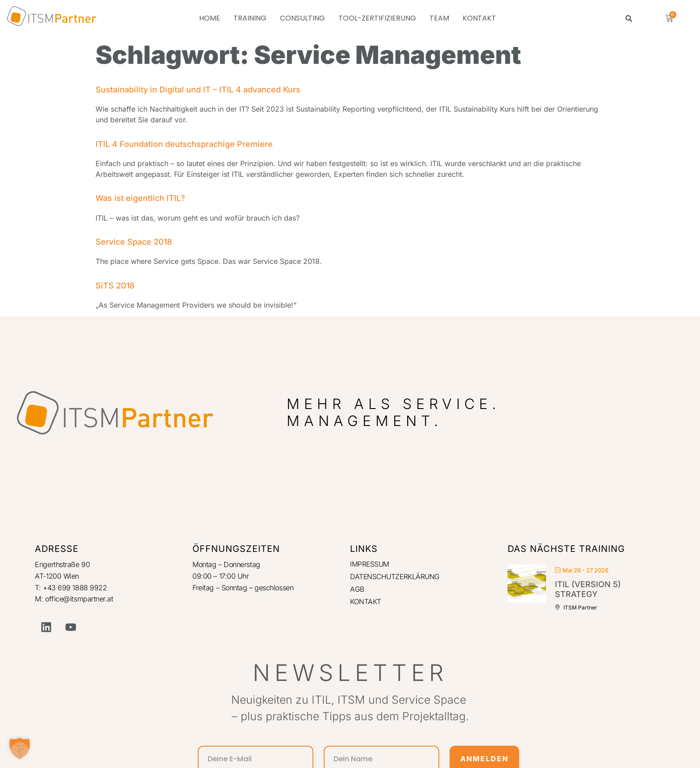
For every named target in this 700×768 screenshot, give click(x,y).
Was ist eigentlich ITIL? (140, 198)
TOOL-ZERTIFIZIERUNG (377, 18)
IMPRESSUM (370, 564)
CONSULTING (302, 18)
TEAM (439, 18)
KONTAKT (479, 18)
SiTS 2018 (115, 286)
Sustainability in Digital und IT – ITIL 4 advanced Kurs (198, 90)
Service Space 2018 (134, 242)
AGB (357, 590)
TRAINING (250, 18)
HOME (210, 18)
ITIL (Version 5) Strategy (588, 589)
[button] (20, 748)
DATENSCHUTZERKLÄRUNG (396, 577)
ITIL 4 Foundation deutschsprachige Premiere (184, 144)
